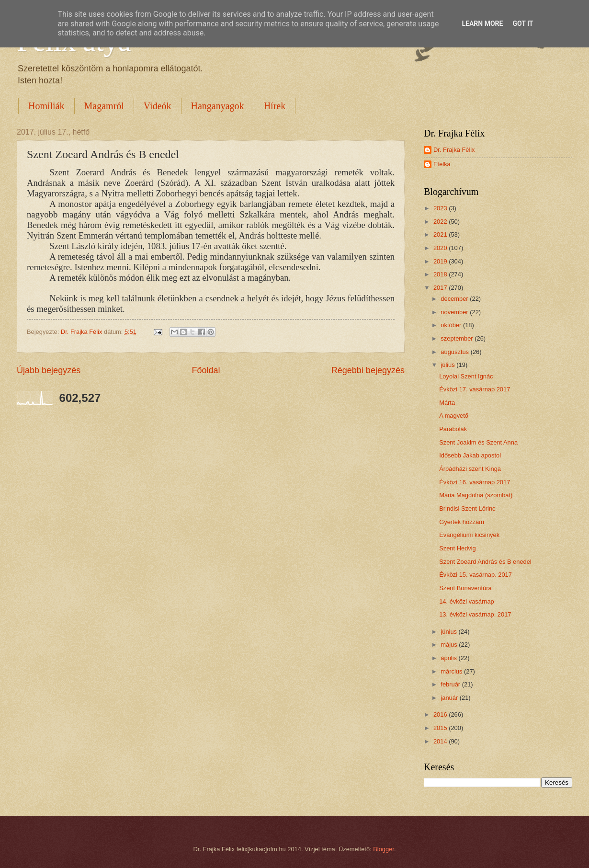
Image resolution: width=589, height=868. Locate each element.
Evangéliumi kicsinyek (469, 535)
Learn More (482, 23)
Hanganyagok (218, 106)
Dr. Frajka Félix (454, 150)
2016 (441, 714)
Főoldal (206, 370)
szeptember (458, 338)
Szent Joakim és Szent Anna (478, 442)
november (455, 312)
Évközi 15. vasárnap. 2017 (476, 575)
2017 (441, 288)
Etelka (442, 164)
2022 (441, 222)
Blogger (384, 849)
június (449, 632)
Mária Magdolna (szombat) (476, 495)
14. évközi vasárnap (467, 601)
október (452, 325)
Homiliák (46, 106)
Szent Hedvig (458, 548)
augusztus (455, 352)
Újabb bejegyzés (49, 370)
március (452, 671)
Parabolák (453, 429)
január (450, 698)
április (449, 658)
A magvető (454, 416)
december (455, 299)
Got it (523, 23)
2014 (441, 741)
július (448, 365)
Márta (447, 403)
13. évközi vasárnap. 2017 (475, 614)
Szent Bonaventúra (465, 588)
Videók (158, 106)
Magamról (104, 106)
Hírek (275, 106)
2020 (441, 248)
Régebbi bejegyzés (368, 370)
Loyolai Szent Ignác (466, 376)
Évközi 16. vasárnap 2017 (475, 482)
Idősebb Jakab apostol (470, 455)
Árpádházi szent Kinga (470, 469)
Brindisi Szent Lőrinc (467, 508)
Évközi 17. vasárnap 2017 (475, 389)
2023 (441, 208)
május (450, 645)
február (451, 684)
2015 (441, 728)
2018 (441, 274)
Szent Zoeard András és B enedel (485, 562)
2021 (441, 234)
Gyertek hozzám (462, 522)
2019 (441, 261)
